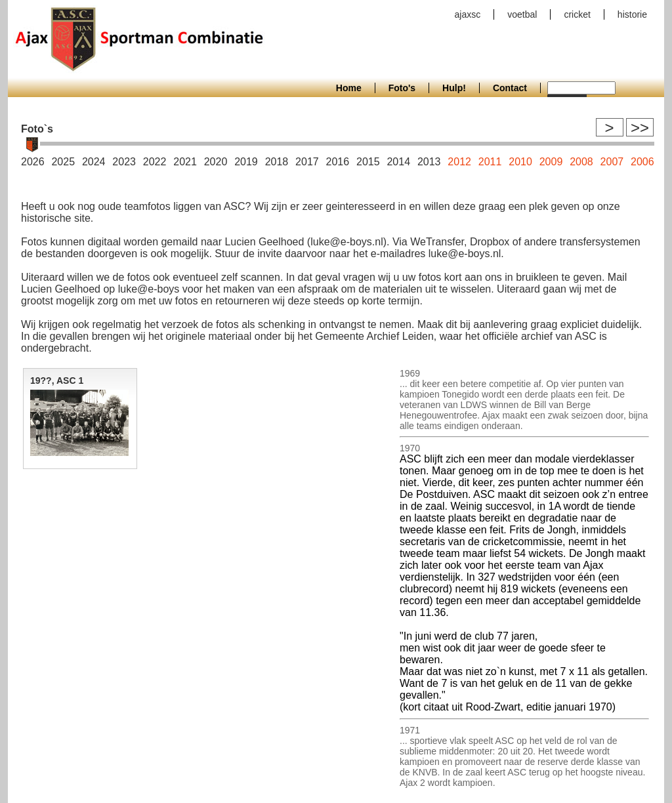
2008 (581, 162)
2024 (94, 162)
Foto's (402, 88)
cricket (577, 14)
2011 (490, 162)
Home (349, 88)
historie (632, 14)
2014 (398, 162)
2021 (185, 162)
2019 (246, 162)
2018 (277, 162)
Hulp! (454, 88)
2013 (429, 162)
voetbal (522, 14)
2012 (459, 162)
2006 (642, 162)
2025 (63, 162)
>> (640, 128)
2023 (124, 162)
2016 (338, 162)
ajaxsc (468, 14)
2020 (216, 162)
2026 (33, 162)
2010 (520, 162)
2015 (368, 162)
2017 (307, 162)
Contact (510, 88)
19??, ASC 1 (57, 381)
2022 (155, 162)
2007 (612, 162)
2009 (551, 162)
